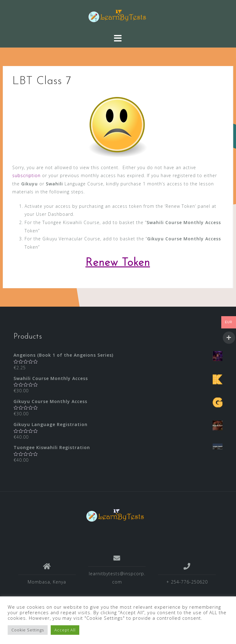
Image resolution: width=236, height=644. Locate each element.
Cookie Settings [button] (28, 630)
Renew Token (118, 263)
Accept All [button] (65, 630)
